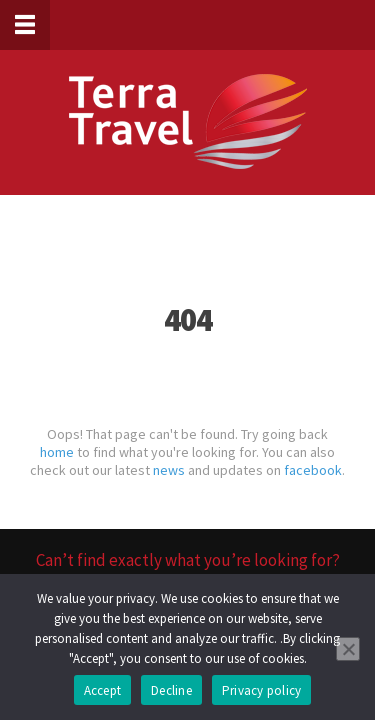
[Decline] (348, 649)
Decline (171, 690)
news (169, 470)
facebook (313, 470)
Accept (103, 690)
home (57, 452)
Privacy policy (262, 690)
